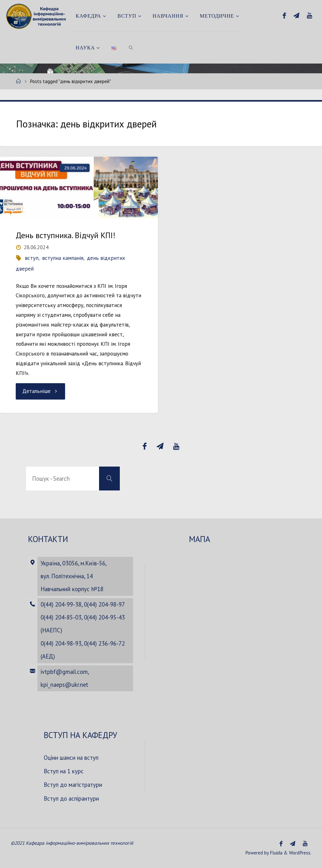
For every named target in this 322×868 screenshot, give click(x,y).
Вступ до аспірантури (71, 798)
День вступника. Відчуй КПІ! (66, 235)
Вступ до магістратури (73, 785)
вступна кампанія (63, 258)
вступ (32, 258)
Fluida (275, 853)
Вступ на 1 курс (64, 771)
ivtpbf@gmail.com (64, 672)
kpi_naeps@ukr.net (64, 685)
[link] (131, 48)
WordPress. (300, 853)
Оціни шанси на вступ (71, 758)
